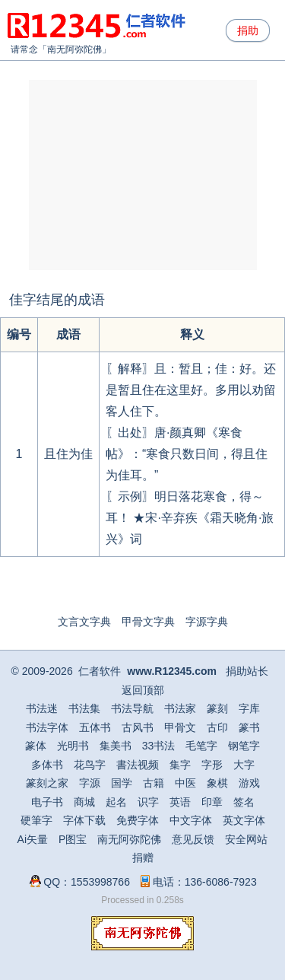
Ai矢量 (33, 839)
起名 (116, 802)
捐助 (248, 30)
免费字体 (138, 820)
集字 (180, 765)
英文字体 (244, 820)
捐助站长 (247, 671)
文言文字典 (84, 622)
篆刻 (217, 708)
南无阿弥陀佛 (74, 49)
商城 (84, 802)
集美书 (116, 746)
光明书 (73, 746)
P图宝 (73, 839)
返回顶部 (143, 690)
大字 (244, 765)
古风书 (138, 727)
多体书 (47, 765)
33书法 (159, 746)
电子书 (47, 802)
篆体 (36, 746)
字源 (90, 783)
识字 (148, 802)
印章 (212, 802)
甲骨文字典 (148, 622)
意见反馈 (193, 839)
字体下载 (84, 820)
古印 (217, 727)
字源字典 (207, 622)
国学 (122, 783)
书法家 (180, 708)
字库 (249, 708)
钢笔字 (244, 746)
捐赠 (143, 857)
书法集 (84, 708)
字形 (212, 765)
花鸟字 (90, 765)
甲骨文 (180, 727)
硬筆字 (36, 820)
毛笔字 (201, 746)
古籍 (154, 783)
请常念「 (29, 49)
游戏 (249, 783)
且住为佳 (68, 454)
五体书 (95, 727)
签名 (244, 802)
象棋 (217, 783)
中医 (185, 783)
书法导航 (132, 708)
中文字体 (191, 820)
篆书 (249, 727)
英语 (180, 802)
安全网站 (246, 839)
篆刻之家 (47, 783)
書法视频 (138, 765)
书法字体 (47, 727)
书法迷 (42, 708)
